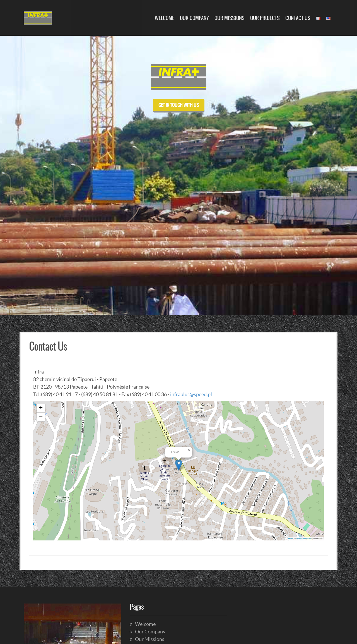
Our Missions (230, 18)
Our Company (194, 18)
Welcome (165, 18)
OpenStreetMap (304, 539)
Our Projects (265, 18)
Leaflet (290, 539)
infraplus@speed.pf (191, 394)
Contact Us (298, 18)
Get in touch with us (179, 105)
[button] (179, 465)
